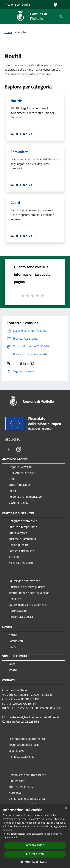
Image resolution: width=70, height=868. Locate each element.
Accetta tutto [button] (35, 845)
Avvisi (12, 647)
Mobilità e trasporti (21, 563)
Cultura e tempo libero (23, 527)
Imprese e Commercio (22, 539)
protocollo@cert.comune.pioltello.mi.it (34, 717)
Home (8, 32)
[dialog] (35, 836)
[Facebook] (9, 449)
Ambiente (15, 599)
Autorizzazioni (18, 611)
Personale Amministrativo (25, 497)
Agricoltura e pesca (21, 617)
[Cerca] (62, 16)
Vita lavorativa (18, 533)
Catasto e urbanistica (22, 551)
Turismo (14, 557)
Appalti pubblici (18, 545)
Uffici (12, 479)
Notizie (13, 635)
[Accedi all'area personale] (56, 5)
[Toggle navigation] (7, 16)
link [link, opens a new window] (15, 837)
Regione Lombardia (18, 4)
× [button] (66, 808)
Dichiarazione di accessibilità (27, 799)
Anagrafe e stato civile (23, 521)
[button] (35, 862)
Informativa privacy (21, 787)
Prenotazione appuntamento (27, 739)
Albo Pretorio (17, 781)
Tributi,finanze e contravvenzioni (29, 593)
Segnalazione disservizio (24, 745)
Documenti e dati (19, 503)
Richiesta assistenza (21, 757)
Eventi (13, 670)
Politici (13, 491)
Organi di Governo (20, 467)
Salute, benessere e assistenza (28, 605)
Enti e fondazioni (19, 485)
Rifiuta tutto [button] (35, 854)
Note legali (15, 793)
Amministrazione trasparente (27, 775)
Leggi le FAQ (16, 751)
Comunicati (16, 641)
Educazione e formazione (24, 581)
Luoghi (13, 664)
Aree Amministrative (22, 473)
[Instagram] (19, 449)
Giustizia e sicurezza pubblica (27, 587)
